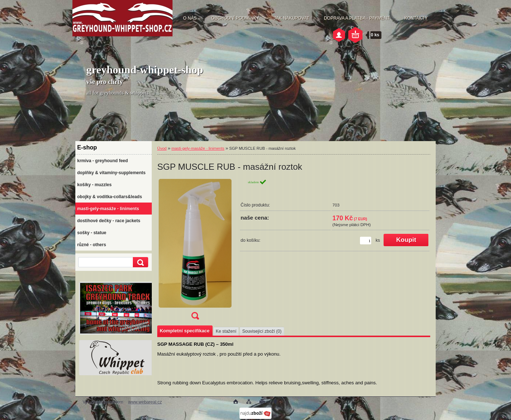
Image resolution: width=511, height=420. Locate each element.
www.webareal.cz (145, 402)
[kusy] (366, 241)
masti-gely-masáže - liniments (198, 148)
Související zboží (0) (262, 331)
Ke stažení (226, 331)
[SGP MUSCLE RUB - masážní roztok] (195, 252)
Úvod (162, 148)
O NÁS (190, 18)
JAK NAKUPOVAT (292, 18)
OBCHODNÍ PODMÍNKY (235, 18)
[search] (139, 262)
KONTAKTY (416, 18)
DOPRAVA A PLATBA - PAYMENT (357, 18)
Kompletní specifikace (185, 331)
